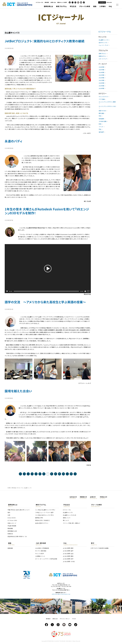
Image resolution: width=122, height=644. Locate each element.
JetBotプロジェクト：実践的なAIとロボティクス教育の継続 (45, 41)
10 (59, 474)
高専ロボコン (103, 56)
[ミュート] (85, 291)
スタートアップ (103, 59)
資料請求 (47, 2)
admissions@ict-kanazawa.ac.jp (61, 595)
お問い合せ (53, 2)
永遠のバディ (14, 141)
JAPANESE (102, 2)
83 (70, 474)
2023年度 (102, 75)
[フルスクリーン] (88, 291)
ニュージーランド (103, 45)
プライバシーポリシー (65, 619)
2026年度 (102, 67)
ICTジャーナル (40, 2)
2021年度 (102, 81)
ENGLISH (109, 2)
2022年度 (102, 78)
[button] (48, 269)
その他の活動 (103, 122)
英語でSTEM (102, 111)
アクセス (74, 619)
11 (63, 474)
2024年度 (102, 73)
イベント (101, 127)
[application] (48, 269)
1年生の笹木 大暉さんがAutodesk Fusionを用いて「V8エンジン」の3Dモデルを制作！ (47, 211)
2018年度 (102, 89)
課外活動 (101, 114)
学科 (100, 116)
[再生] (7, 291)
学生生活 (14, 488)
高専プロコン (102, 54)
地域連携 (101, 119)
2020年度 (102, 83)
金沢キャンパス (103, 43)
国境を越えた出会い (18, 391)
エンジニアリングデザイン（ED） (107, 107)
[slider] (46, 291)
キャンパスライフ (103, 97)
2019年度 (102, 86)
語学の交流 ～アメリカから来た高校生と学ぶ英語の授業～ (45, 302)
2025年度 (102, 70)
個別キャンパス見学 (62, 2)
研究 (100, 124)
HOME (9, 488)
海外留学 (101, 132)
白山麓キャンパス (104, 40)
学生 (100, 130)
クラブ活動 (102, 99)
